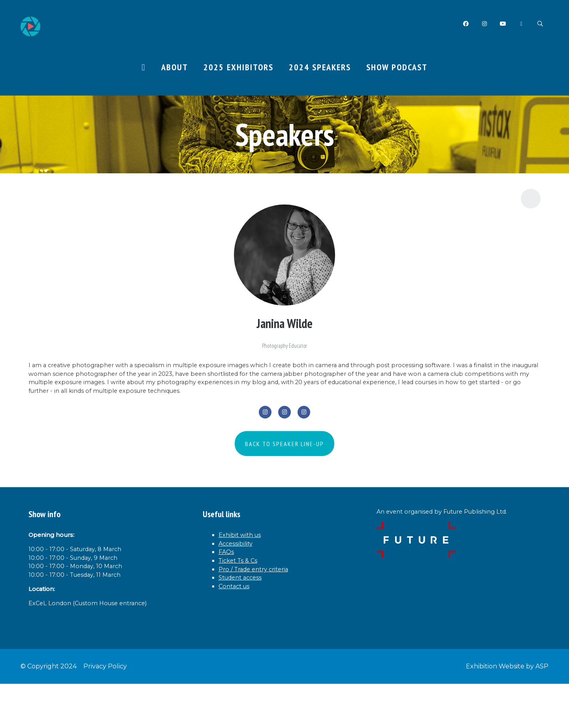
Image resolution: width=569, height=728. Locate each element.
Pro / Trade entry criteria (262, 604)
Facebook (464, 24)
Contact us (238, 625)
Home (143, 68)
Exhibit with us (245, 561)
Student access (246, 615)
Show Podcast (397, 68)
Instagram (483, 24)
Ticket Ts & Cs (243, 593)
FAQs (228, 583)
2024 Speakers (320, 68)
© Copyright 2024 (49, 710)
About (175, 68)
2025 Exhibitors (238, 68)
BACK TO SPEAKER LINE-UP (284, 469)
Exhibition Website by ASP (507, 710)
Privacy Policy (105, 710)
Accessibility (240, 572)
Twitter (521, 24)
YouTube (502, 24)
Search (540, 24)
